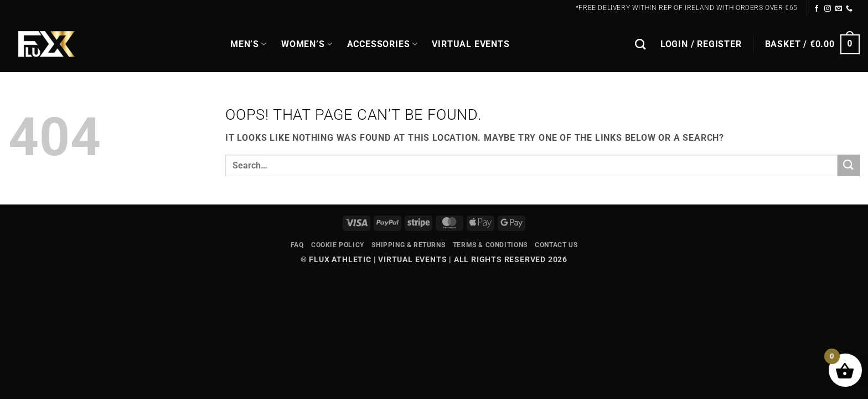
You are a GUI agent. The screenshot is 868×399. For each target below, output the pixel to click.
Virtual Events (471, 44)
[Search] (640, 44)
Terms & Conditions (490, 245)
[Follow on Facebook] (817, 9)
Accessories (383, 44)
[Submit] (849, 165)
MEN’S (249, 44)
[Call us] (849, 9)
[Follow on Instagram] (828, 9)
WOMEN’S (307, 44)
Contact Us (556, 245)
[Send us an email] (839, 9)
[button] (701, 44)
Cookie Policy (338, 245)
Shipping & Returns (408, 245)
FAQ (297, 245)
